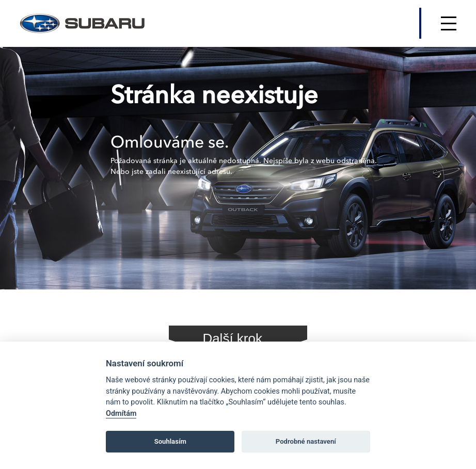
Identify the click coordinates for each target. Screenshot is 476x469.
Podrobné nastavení (306, 441)
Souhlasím (170, 441)
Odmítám (121, 414)
